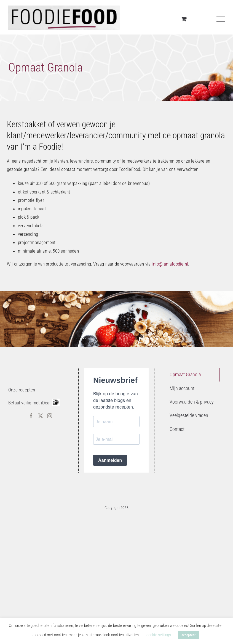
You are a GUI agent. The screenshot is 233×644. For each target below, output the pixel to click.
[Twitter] (41, 416)
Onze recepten (22, 390)
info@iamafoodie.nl (170, 264)
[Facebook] (31, 416)
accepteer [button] (189, 635)
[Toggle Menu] (221, 19)
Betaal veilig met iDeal (30, 403)
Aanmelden (110, 460)
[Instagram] (50, 416)
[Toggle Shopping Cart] (184, 19)
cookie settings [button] (159, 635)
